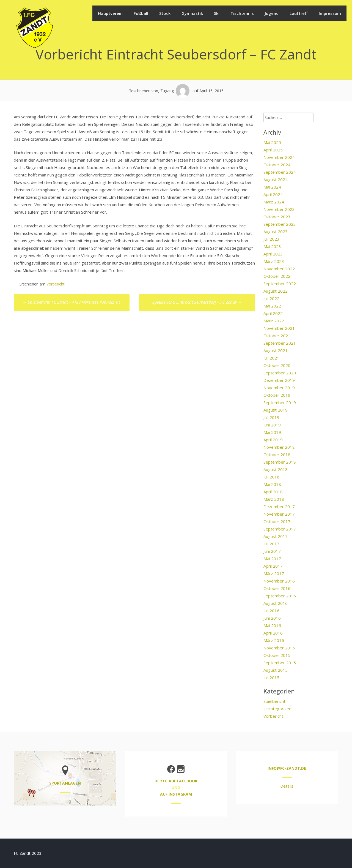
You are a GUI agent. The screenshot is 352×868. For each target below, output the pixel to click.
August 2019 (276, 410)
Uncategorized (277, 709)
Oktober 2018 (277, 455)
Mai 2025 (272, 142)
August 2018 (276, 469)
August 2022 (276, 291)
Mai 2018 (272, 484)
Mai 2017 (272, 559)
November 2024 (279, 157)
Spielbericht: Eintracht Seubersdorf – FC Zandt (197, 302)
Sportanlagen (65, 783)
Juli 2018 (271, 477)
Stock (165, 13)
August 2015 (276, 670)
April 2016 (273, 633)
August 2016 (276, 603)
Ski (217, 13)
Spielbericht (274, 701)
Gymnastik (192, 13)
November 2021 (279, 328)
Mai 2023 (272, 246)
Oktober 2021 (277, 336)
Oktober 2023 (277, 217)
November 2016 (279, 581)
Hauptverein (110, 13)
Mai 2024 (272, 187)
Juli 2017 (271, 544)
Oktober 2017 (277, 521)
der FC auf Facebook (176, 781)
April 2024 (273, 194)
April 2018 (273, 492)
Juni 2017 (272, 551)
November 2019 (279, 388)
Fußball (141, 13)
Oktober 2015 (277, 655)
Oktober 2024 (277, 165)
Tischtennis (242, 13)
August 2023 (276, 232)
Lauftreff (299, 13)
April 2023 (273, 254)
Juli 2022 (271, 298)
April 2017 (273, 566)
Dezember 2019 (279, 380)
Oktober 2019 (277, 395)
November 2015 (279, 648)
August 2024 (276, 179)
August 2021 (276, 350)
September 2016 (280, 596)
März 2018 (274, 499)
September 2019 (280, 402)
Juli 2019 (271, 417)
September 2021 (280, 343)
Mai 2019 (272, 432)
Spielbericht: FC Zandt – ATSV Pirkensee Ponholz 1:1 (72, 302)
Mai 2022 (272, 306)
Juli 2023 (271, 239)
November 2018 (279, 447)
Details (287, 786)
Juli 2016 (271, 611)
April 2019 (273, 440)
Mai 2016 (272, 625)
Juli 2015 (271, 677)
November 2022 (279, 269)
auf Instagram (176, 794)
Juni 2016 (272, 618)
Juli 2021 (271, 358)
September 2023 (280, 224)
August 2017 (276, 536)
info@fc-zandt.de (287, 768)
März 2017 (274, 573)
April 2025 (273, 150)
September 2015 (280, 663)
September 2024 (280, 172)
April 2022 (273, 313)
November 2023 (279, 209)
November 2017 (279, 514)
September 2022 (280, 284)
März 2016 (274, 640)
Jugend (272, 13)
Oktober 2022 (277, 276)
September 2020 (280, 373)
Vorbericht (56, 284)
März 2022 (274, 321)
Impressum (330, 13)
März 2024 (274, 202)
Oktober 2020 (277, 365)
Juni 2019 (272, 425)
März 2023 (274, 261)
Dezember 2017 (279, 507)
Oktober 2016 (277, 588)
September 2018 (280, 462)
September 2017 (280, 529)
